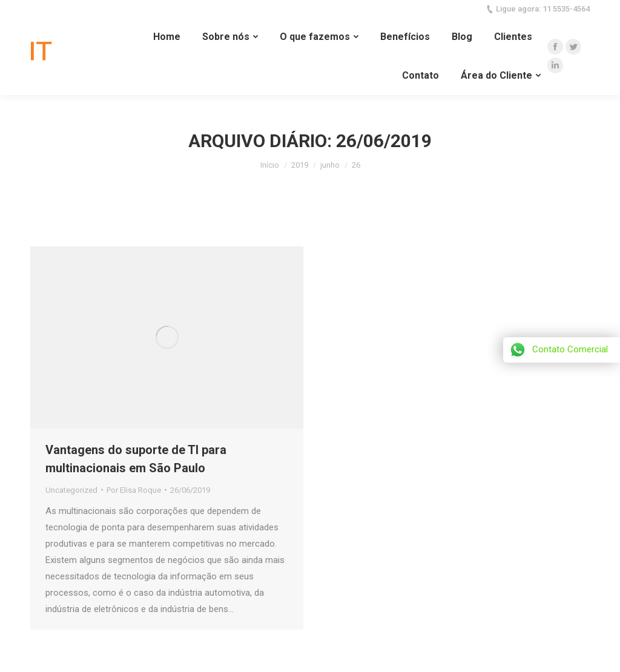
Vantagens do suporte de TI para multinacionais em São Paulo (136, 459)
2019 (300, 165)
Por (134, 490)
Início (270, 165)
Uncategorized (71, 490)
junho (330, 165)
